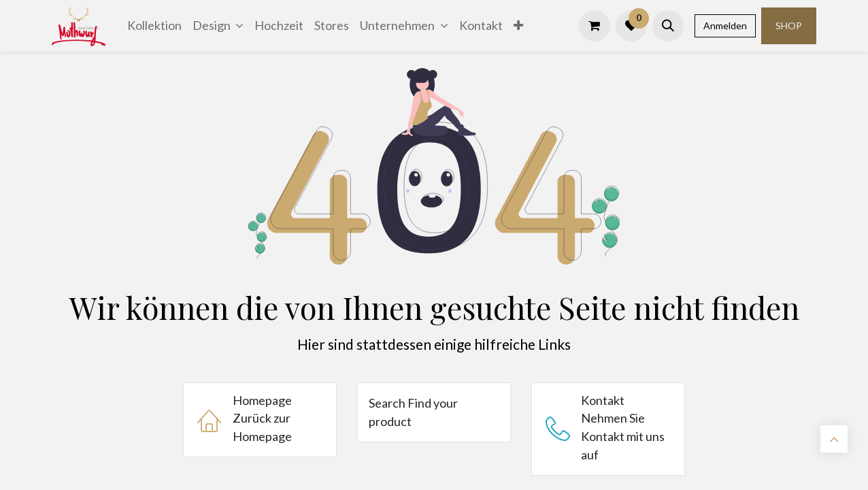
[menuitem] (154, 26)
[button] (668, 26)
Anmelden (725, 26)
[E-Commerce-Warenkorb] (595, 26)
